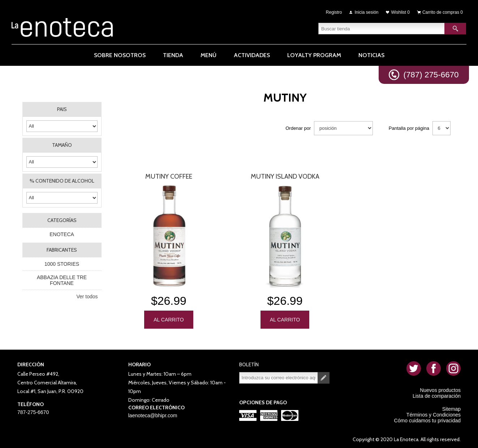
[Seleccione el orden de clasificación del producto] (343, 128)
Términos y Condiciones (434, 413)
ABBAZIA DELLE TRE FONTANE (62, 280)
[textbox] (382, 27)
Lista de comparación (437, 394)
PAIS (62, 109)
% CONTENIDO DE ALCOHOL (62, 181)
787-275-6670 (33, 411)
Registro (334, 12)
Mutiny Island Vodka (285, 176)
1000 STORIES (62, 264)
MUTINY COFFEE (169, 176)
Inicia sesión (367, 12)
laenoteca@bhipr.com (153, 414)
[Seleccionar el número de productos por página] (442, 128)
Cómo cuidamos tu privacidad (427, 419)
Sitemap (451, 408)
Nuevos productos (440, 389)
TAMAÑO (62, 145)
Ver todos (87, 296)
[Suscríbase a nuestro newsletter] (279, 376)
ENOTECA (62, 234)
